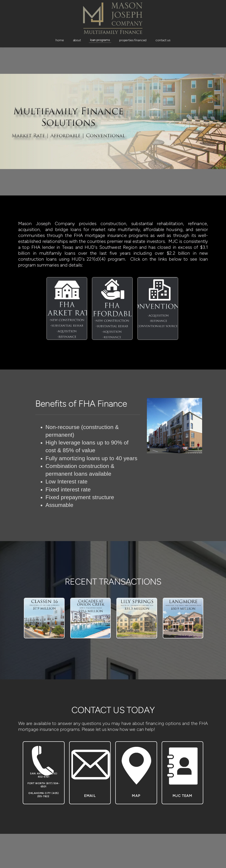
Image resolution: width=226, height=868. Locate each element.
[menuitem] (60, 40)
